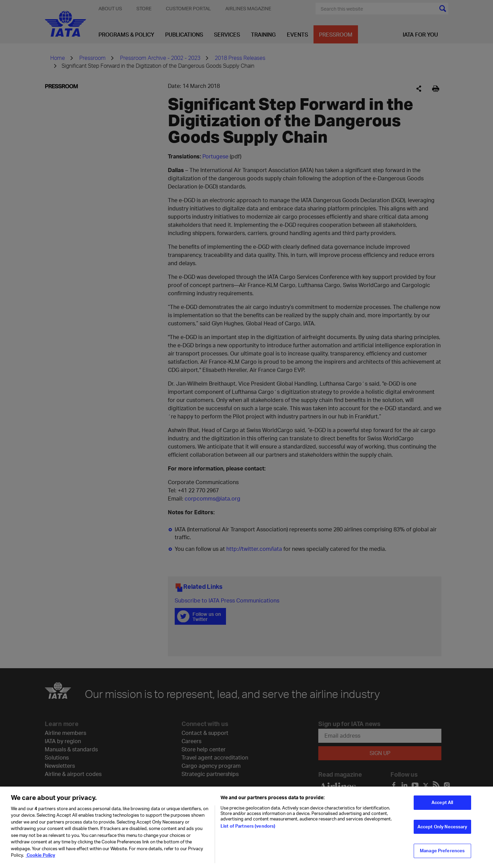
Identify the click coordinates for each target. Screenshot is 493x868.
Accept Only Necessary (442, 831)
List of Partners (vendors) (248, 830)
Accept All (442, 807)
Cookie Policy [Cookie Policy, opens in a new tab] (40, 859)
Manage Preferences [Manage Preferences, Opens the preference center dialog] (442, 855)
